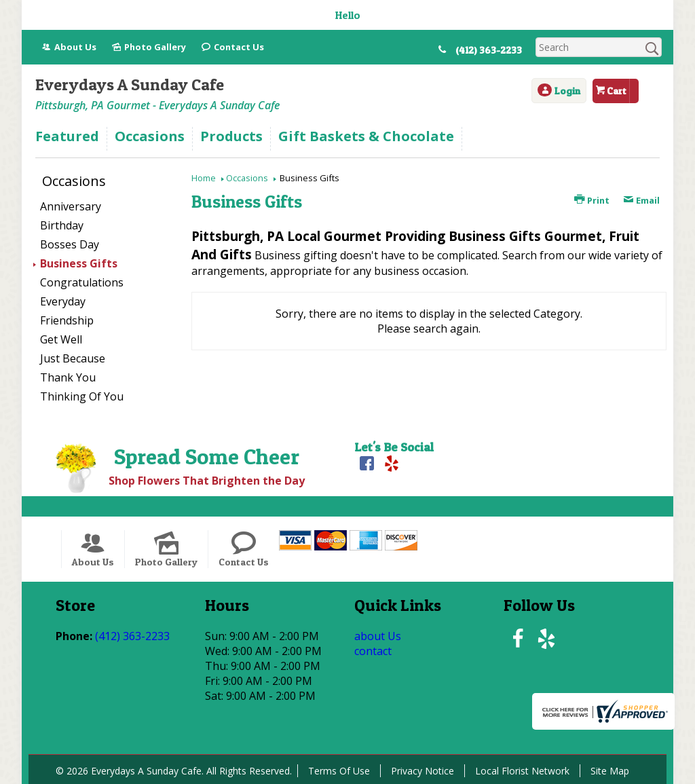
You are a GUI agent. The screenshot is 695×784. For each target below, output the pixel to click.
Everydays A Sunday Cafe (130, 85)
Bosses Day (70, 244)
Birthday (62, 225)
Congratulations (82, 282)
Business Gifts (79, 263)
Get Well (61, 339)
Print (592, 200)
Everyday (63, 301)
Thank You (68, 377)
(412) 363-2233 (489, 50)
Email (641, 200)
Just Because (73, 358)
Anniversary (71, 206)
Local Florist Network (522, 771)
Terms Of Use (339, 771)
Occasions (247, 178)
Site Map (610, 771)
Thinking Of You (82, 396)
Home (204, 178)
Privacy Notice (422, 771)
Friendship (67, 320)
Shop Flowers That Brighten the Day (207, 481)
